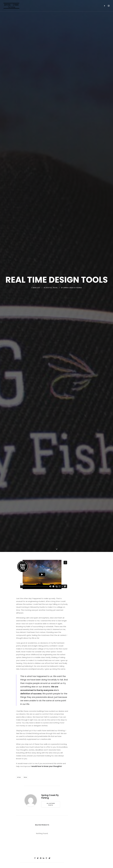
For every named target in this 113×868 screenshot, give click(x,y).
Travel (55, 332)
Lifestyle (49, 332)
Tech (25, 866)
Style (19, 866)
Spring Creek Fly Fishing (73, 332)
